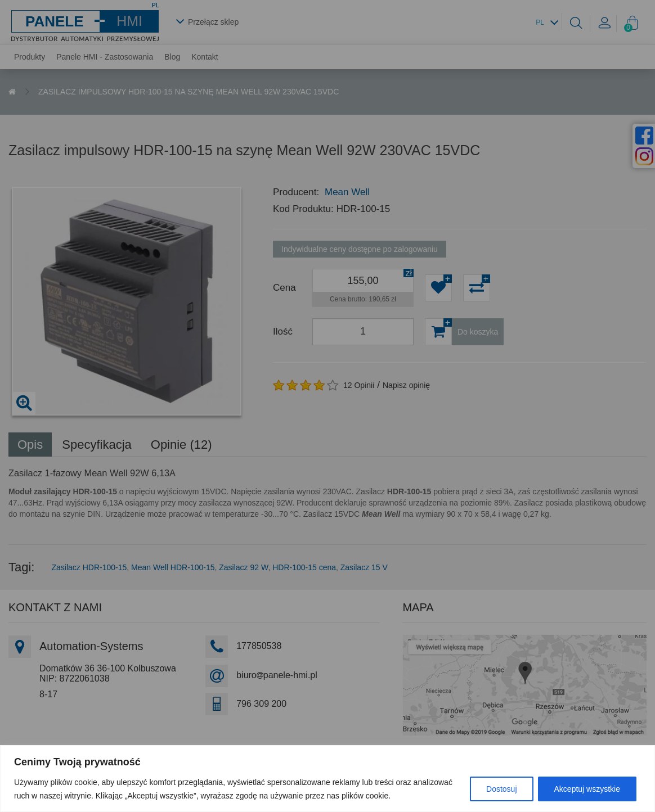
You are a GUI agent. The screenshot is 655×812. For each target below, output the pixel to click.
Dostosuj (501, 789)
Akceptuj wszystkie (587, 789)
